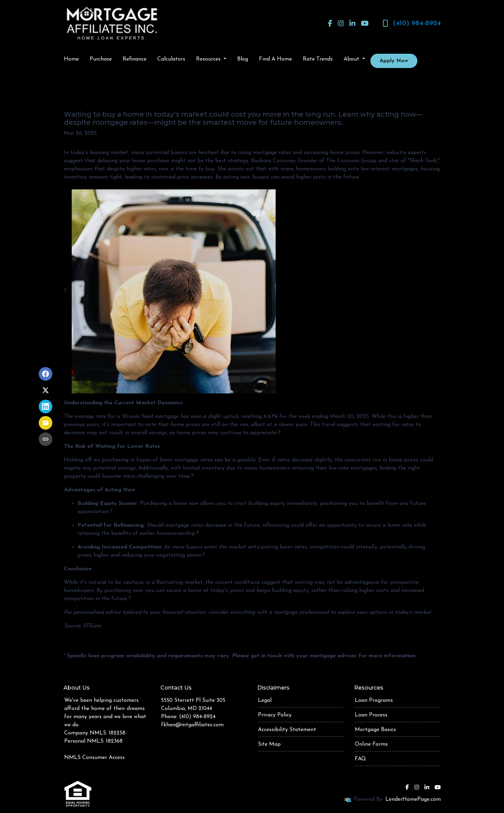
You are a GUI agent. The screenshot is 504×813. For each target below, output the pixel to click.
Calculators (171, 59)
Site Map (269, 744)
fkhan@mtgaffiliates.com (192, 725)
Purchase (101, 59)
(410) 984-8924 (412, 23)
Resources (209, 59)
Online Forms (371, 744)
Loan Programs (374, 700)
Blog (243, 59)
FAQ (360, 759)
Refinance (135, 59)
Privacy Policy (275, 715)
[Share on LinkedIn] (46, 407)
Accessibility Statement (287, 730)
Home (71, 59)
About (352, 59)
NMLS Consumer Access (94, 758)
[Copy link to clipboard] (46, 439)
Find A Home (275, 59)
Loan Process (371, 715)
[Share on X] (46, 390)
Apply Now (394, 61)
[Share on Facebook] (46, 374)
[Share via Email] (46, 423)
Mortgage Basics (375, 730)
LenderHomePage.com (413, 799)
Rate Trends (318, 59)
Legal (265, 700)
